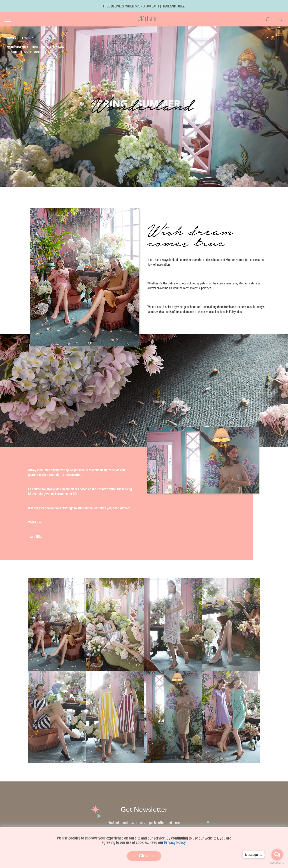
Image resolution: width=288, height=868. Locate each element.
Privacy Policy (175, 842)
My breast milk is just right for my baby (36, 47)
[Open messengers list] (277, 855)
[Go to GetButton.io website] (277, 863)
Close (144, 856)
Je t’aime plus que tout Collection (32, 52)
